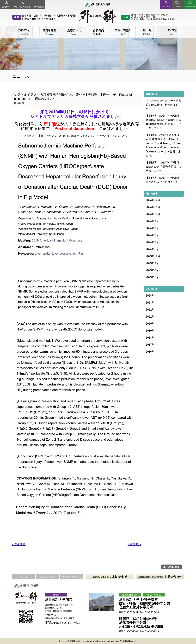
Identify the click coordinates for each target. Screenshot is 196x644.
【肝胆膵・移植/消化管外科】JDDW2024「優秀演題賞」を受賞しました (164, 167)
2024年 (150, 296)
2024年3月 (152, 242)
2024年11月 (153, 207)
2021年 (150, 317)
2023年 (150, 303)
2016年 (150, 352)
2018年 (150, 338)
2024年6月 (152, 235)
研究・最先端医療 (22, 5)
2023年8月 (152, 270)
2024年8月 (152, 228)
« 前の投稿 (19, 544)
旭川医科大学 (47, 577)
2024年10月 (153, 214)
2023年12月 (153, 256)
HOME (23, 577)
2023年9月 (152, 263)
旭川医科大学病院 (71, 577)
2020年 (150, 324)
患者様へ (6, 5)
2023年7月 (152, 277)
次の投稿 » (134, 544)
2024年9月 (152, 221)
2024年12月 (153, 200)
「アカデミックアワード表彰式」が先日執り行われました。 (163, 105)
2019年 (150, 331)
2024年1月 (152, 249)
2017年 (150, 345)
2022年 (150, 310)
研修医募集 (39, 5)
